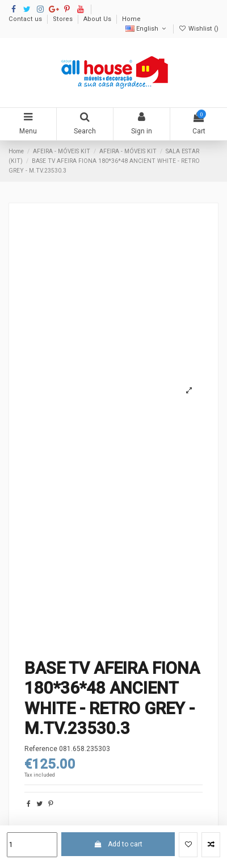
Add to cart (118, 844)
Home (131, 19)
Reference (41, 749)
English (147, 29)
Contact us (26, 19)
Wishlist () (199, 29)
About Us (98, 19)
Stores (64, 19)
